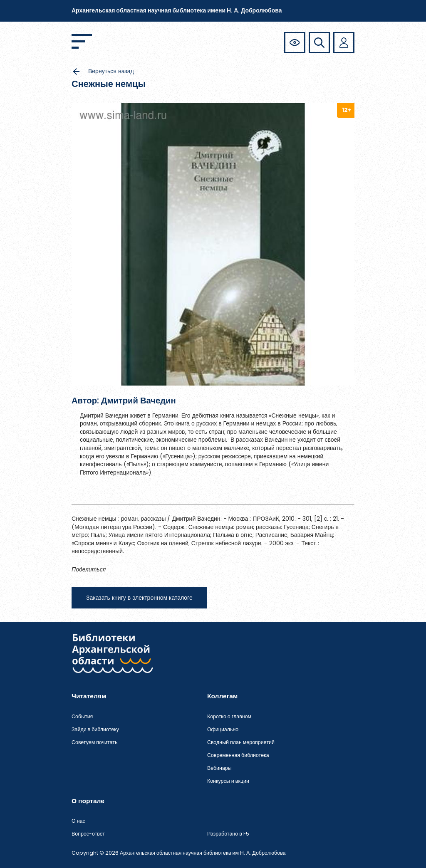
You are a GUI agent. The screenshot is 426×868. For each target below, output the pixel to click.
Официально (223, 729)
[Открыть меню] (82, 41)
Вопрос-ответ (88, 834)
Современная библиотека (238, 755)
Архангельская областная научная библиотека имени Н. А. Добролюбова (177, 10)
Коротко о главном (229, 716)
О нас (78, 821)
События (82, 716)
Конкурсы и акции (228, 781)
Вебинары (219, 768)
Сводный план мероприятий (241, 742)
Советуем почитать (94, 742)
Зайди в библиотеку (95, 729)
